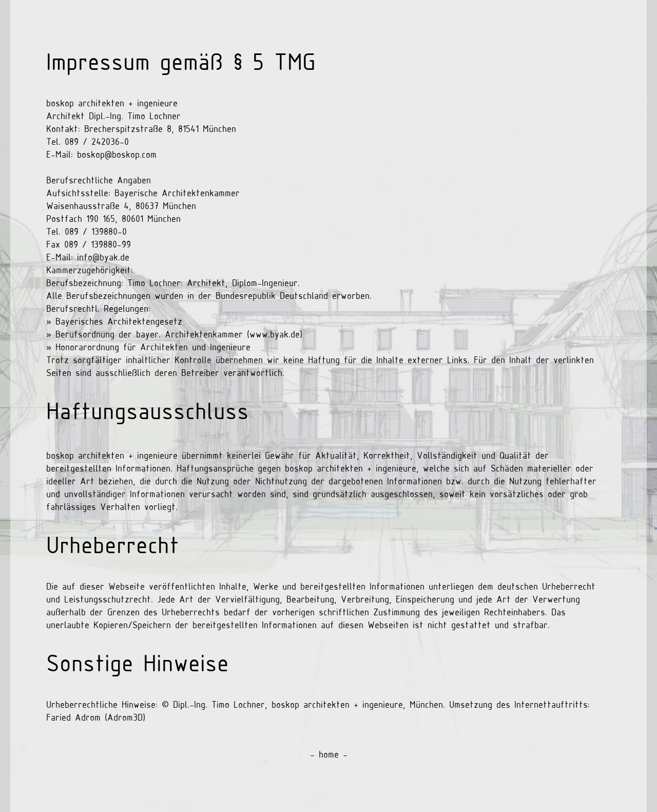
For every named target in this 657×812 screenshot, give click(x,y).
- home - (329, 755)
